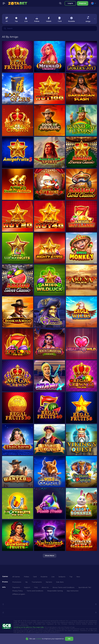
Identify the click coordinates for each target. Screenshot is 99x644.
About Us (45, 587)
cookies (39, 639)
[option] (7, 19)
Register (83, 3)
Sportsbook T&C (85, 587)
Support (27, 587)
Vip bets (49, 582)
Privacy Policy (18, 591)
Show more (50, 556)
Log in (70, 3)
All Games (16, 577)
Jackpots (62, 577)
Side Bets (60, 582)
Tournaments (37, 582)
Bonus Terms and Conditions (64, 587)
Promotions (17, 582)
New (78, 577)
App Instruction (73, 591)
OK (69, 639)
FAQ (36, 587)
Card (35, 577)
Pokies (26, 577)
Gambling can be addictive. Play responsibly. (29, 627)
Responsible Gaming (55, 591)
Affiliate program (19, 594)
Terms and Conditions (35, 591)
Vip (26, 582)
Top (71, 577)
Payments (16, 587)
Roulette (44, 577)
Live (53, 577)
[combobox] (93, 3)
